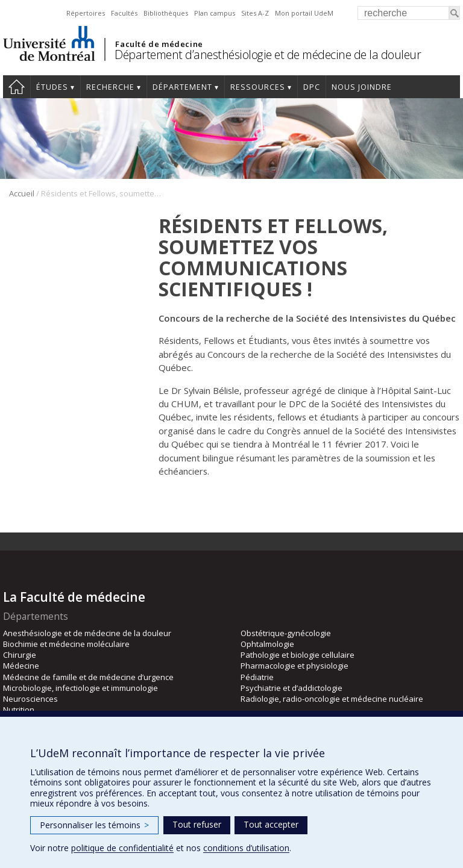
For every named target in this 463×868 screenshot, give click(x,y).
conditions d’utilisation (246, 848)
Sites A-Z (255, 13)
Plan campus (215, 13)
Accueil (17, 87)
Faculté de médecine (159, 44)
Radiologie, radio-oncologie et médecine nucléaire (332, 699)
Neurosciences (30, 699)
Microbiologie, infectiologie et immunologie (80, 688)
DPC (312, 87)
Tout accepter (271, 824)
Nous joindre (362, 87)
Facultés (124, 13)
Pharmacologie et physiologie (294, 666)
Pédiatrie (257, 677)
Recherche (110, 87)
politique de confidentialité (122, 848)
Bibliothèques (166, 13)
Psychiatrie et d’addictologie (291, 688)
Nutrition (19, 710)
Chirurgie (20, 655)
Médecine (21, 666)
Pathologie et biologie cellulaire (298, 655)
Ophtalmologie (267, 644)
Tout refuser (197, 824)
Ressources (258, 87)
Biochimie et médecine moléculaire (66, 644)
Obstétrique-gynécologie (286, 633)
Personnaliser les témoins (94, 825)
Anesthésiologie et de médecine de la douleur (87, 633)
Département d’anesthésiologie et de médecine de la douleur (268, 55)
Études (52, 87)
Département (182, 87)
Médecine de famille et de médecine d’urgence (88, 677)
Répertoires (86, 13)
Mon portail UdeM (304, 13)
